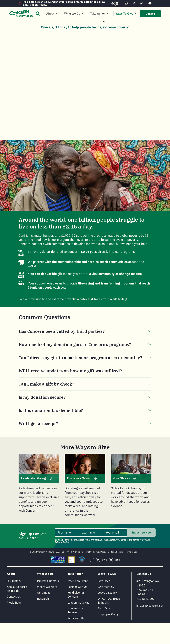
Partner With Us (77, 608)
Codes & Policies (116, 573)
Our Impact (44, 614)
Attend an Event (78, 602)
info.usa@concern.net (150, 627)
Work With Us (74, 573)
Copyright (87, 573)
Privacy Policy (100, 573)
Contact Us (14, 618)
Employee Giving (108, 635)
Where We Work (47, 608)
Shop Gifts (104, 630)
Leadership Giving (78, 624)
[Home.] (21, 24)
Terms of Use (131, 573)
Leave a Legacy (107, 614)
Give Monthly (106, 608)
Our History (14, 602)
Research (43, 620)
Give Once (104, 602)
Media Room (15, 624)
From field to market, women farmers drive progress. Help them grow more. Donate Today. (68, 3)
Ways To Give (33, 24)
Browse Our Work (48, 602)
